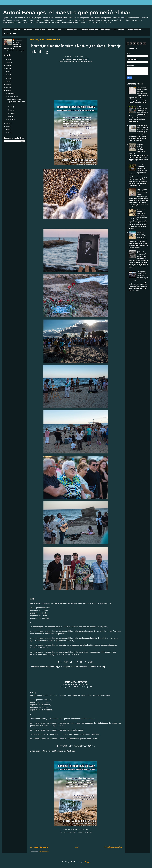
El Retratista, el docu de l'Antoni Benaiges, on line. (143, 127)
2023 (8, 69)
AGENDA (17, 30)
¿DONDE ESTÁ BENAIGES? (89, 30)
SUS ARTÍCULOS (119, 30)
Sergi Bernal (19, 40)
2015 (8, 123)
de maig (10, 113)
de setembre (12, 97)
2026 (8, 59)
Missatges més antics (113, 847)
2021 (8, 75)
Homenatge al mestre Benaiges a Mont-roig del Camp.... (16, 101)
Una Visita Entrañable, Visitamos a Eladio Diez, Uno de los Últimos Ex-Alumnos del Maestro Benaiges (138, 170)
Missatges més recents (39, 847)
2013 (8, 130)
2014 (8, 127)
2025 (8, 62)
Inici (77, 847)
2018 (8, 85)
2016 (8, 91)
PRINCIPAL (7, 30)
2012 (8, 133)
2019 (8, 81)
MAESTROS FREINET (71, 30)
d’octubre (11, 94)
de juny (10, 110)
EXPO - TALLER (40, 30)
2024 (8, 66)
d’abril (10, 116)
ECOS (59, 30)
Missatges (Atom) (44, 851)
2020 (8, 78)
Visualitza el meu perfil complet (14, 51)
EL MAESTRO (28, 30)
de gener (11, 120)
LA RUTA (51, 30)
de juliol (10, 107)
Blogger (87, 862)
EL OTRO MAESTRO (10, 34)
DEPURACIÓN (106, 30)
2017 (8, 88)
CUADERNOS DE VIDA (134, 30)
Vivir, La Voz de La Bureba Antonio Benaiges (143, 90)
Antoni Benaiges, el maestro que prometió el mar (67, 12)
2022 (8, 72)
